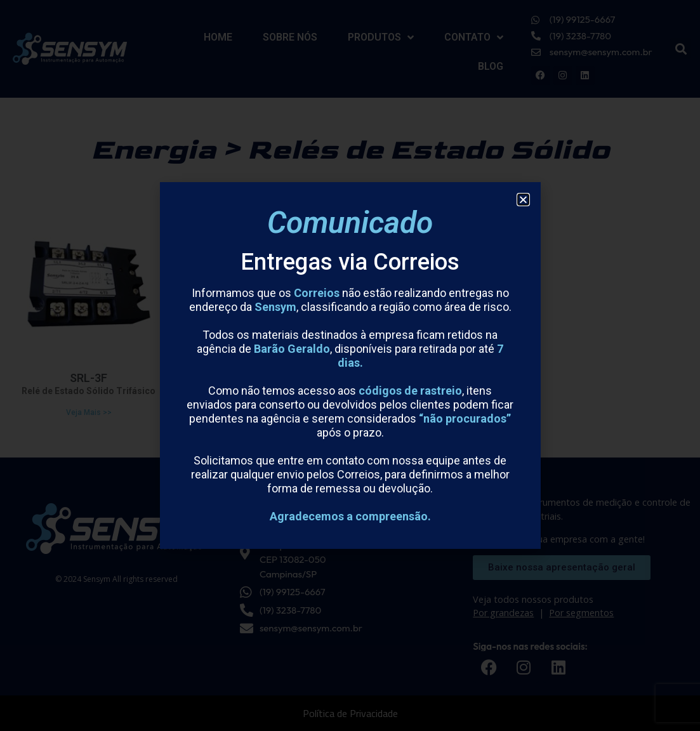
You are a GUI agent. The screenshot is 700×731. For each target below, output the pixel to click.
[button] (523, 200)
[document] (350, 365)
